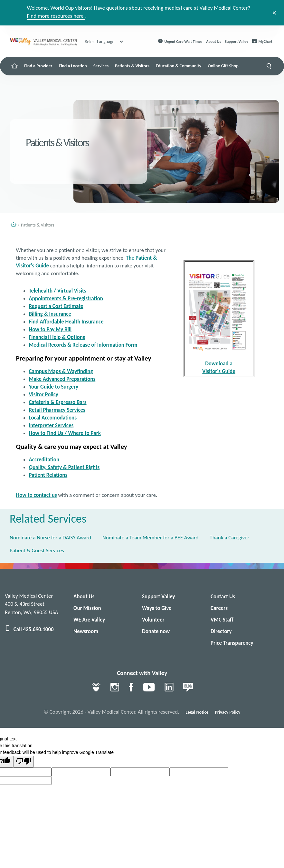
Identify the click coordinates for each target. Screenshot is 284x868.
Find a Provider (38, 66)
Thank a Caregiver (229, 538)
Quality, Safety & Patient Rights (64, 467)
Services (101, 66)
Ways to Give (157, 608)
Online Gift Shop (223, 66)
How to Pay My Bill (50, 329)
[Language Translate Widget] (104, 42)
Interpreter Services (51, 425)
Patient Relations (48, 475)
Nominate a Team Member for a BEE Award (150, 538)
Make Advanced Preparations (62, 379)
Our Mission (87, 608)
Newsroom (86, 631)
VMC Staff (222, 620)
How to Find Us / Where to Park (65, 433)
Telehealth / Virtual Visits (58, 291)
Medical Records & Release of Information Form (83, 345)
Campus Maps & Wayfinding (61, 371)
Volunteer (153, 620)
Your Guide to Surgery (54, 387)
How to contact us (37, 495)
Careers (219, 608)
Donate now (156, 631)
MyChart (265, 42)
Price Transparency (232, 643)
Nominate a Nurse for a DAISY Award (50, 538)
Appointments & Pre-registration (66, 299)
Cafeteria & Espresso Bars (58, 402)
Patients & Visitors (132, 66)
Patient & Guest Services (37, 550)
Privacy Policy (227, 712)
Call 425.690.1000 (29, 629)
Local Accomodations (53, 418)
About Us (213, 42)
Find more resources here (55, 16)
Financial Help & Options (57, 337)
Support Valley (236, 42)
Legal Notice (197, 712)
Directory (221, 631)
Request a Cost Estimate (56, 306)
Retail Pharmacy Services (57, 410)
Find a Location (73, 66)
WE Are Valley (89, 620)
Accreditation (44, 460)
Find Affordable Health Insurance (66, 322)
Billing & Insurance (50, 314)
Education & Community (179, 66)
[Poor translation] (24, 762)
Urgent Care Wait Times (184, 42)
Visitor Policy (44, 395)
